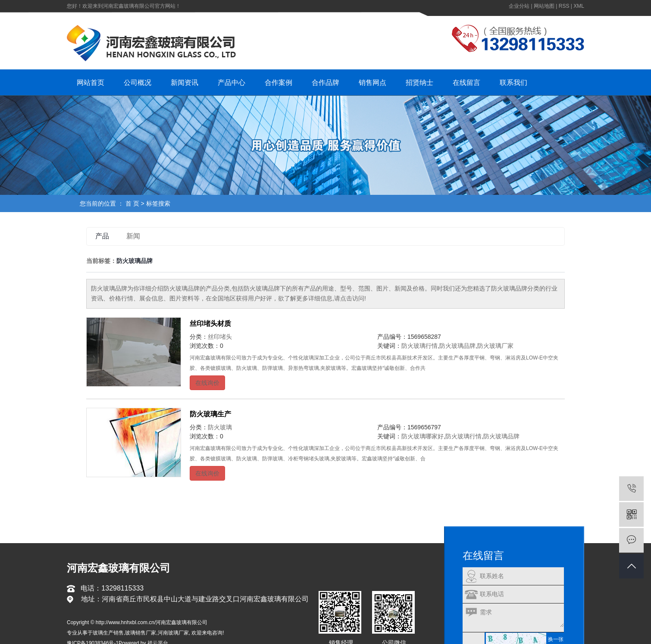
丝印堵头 (220, 337)
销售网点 (372, 83)
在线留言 (466, 83)
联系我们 (513, 83)
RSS (564, 6)
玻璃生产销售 (108, 633)
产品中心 (232, 83)
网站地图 (544, 6)
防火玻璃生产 (210, 414)
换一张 (556, 639)
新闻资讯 (185, 83)
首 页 (132, 203)
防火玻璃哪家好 (423, 436)
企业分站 (519, 6)
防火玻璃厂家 (495, 346)
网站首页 (91, 83)
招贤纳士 (419, 83)
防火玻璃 (220, 427)
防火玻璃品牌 (457, 346)
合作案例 (279, 83)
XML (579, 6)
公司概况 (138, 83)
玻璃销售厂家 (141, 633)
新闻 (133, 236)
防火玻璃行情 (419, 346)
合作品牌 (325, 83)
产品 (102, 236)
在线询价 (207, 383)
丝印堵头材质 (210, 324)
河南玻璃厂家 (173, 633)
